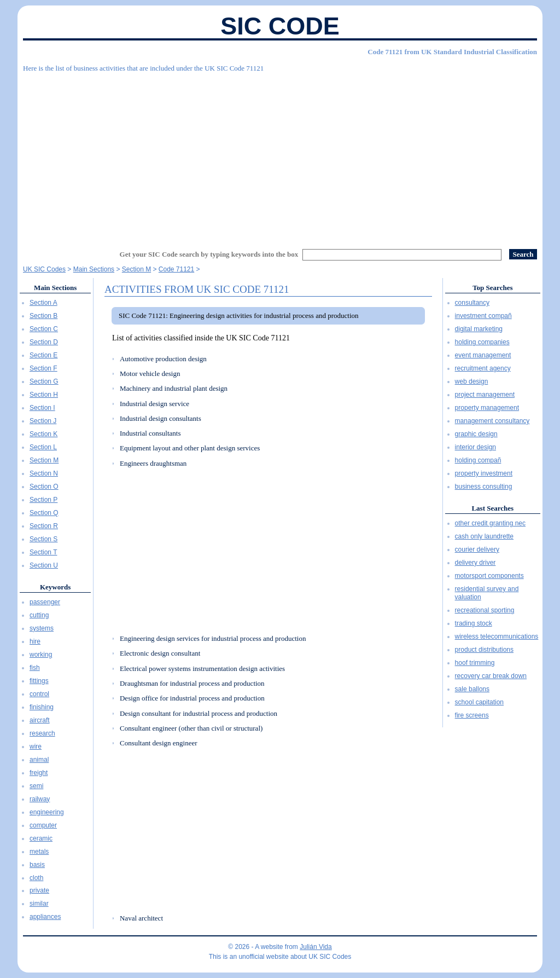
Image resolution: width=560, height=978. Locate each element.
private (39, 890)
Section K (43, 434)
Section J (43, 421)
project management (485, 395)
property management (487, 408)
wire (36, 746)
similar (39, 904)
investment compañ (483, 316)
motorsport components (489, 576)
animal (39, 760)
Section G (44, 381)
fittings (39, 681)
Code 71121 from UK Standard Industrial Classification (452, 52)
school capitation (479, 702)
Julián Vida (316, 947)
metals (39, 852)
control (39, 694)
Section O (44, 487)
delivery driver (476, 563)
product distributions (484, 650)
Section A (43, 303)
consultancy (472, 303)
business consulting (484, 487)
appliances (45, 917)
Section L (43, 447)
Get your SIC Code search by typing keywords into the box (209, 254)
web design (472, 381)
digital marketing (479, 329)
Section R (44, 526)
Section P (43, 500)
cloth (36, 878)
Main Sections (55, 288)
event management (483, 355)
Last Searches (492, 508)
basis (37, 865)
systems (42, 628)
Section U (44, 565)
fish (35, 668)
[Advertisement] (280, 156)
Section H (44, 395)
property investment (484, 473)
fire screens (472, 715)
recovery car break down (491, 676)
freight (39, 773)
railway (40, 799)
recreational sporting (485, 610)
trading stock (474, 623)
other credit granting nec (490, 523)
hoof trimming (475, 663)
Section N (44, 473)
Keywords (55, 587)
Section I (42, 408)
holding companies (482, 342)
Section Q (44, 513)
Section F (43, 368)
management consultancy (492, 421)
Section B (43, 316)
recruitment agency (483, 368)
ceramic (41, 838)
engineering (47, 812)
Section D (44, 342)
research (42, 733)
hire (35, 641)
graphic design (476, 434)
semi (36, 786)
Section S (43, 539)
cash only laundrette (484, 536)
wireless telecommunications (497, 636)
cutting (39, 615)
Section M (44, 460)
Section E (43, 355)
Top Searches (492, 288)
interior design (476, 447)
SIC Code (280, 26)
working (41, 655)
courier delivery (477, 549)
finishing (42, 707)
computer (43, 825)
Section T (43, 552)
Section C (44, 329)
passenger (45, 602)
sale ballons (472, 689)
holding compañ (478, 460)
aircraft (40, 720)
